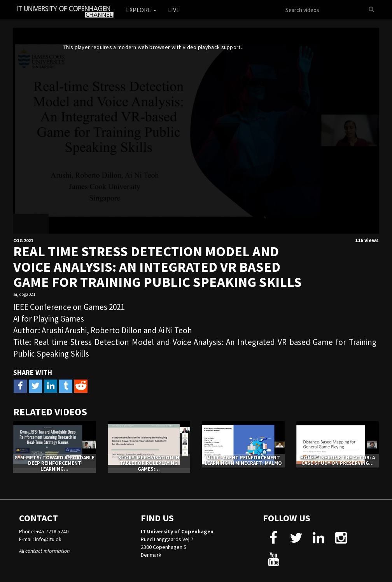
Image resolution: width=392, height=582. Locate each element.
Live (174, 10)
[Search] (371, 10)
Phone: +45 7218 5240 (44, 531)
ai (15, 294)
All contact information (44, 551)
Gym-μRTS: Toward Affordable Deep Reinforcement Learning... (54, 463)
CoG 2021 (23, 240)
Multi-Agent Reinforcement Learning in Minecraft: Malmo (243, 460)
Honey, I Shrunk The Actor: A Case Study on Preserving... (338, 460)
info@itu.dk (48, 539)
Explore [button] (141, 10)
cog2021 (27, 294)
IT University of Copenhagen (177, 531)
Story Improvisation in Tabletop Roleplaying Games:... (149, 463)
